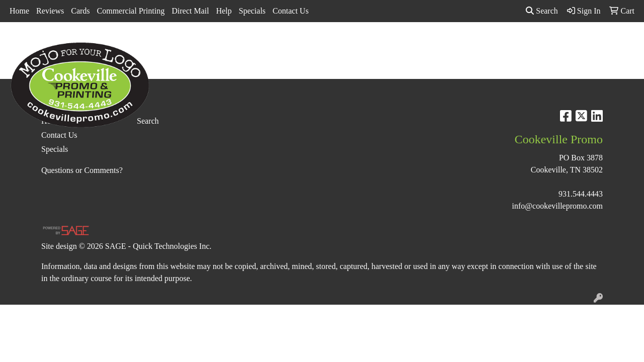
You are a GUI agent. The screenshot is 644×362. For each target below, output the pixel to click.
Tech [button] (521, 44)
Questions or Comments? (82, 170)
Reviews (50, 11)
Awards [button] (247, 44)
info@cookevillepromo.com (557, 206)
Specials (252, 11)
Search (542, 11)
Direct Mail (190, 11)
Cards (80, 11)
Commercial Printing (131, 11)
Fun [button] (366, 44)
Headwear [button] (405, 44)
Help (224, 11)
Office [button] (486, 44)
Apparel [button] (206, 44)
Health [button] (449, 44)
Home (19, 11)
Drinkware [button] (326, 44)
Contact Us (291, 11)
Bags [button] (284, 44)
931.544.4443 (581, 194)
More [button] (595, 44)
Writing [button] (558, 44)
